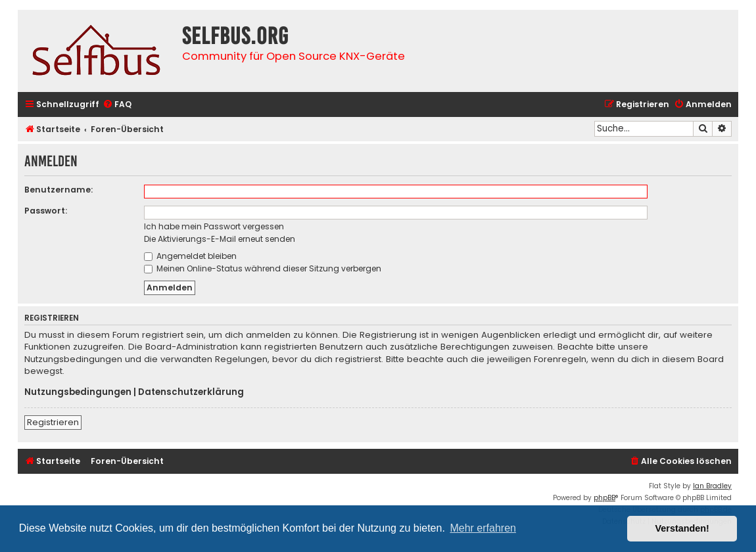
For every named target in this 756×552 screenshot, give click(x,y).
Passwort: (46, 211)
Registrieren (53, 422)
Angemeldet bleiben (190, 256)
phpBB (604, 498)
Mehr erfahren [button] (483, 528)
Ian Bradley (712, 486)
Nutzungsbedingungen (78, 392)
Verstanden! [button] (682, 528)
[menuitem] (117, 105)
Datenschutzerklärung (191, 392)
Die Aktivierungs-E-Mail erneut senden (220, 239)
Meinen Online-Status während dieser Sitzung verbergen (263, 268)
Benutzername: (59, 190)
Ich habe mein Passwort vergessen (214, 226)
